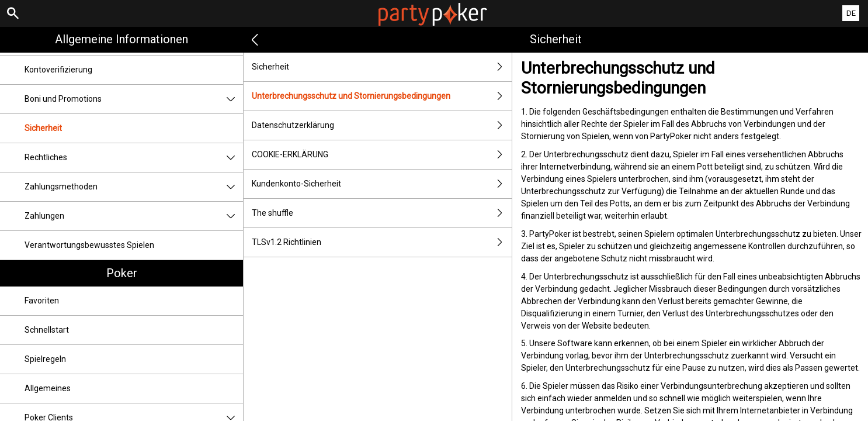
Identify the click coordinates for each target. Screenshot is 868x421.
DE (851, 13)
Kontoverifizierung (58, 70)
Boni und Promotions (134, 99)
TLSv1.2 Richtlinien (382, 242)
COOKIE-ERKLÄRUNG (382, 155)
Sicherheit (43, 128)
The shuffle (382, 213)
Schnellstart (47, 330)
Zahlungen (134, 216)
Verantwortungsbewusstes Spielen (89, 245)
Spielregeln (45, 359)
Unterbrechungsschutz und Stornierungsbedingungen (382, 96)
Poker (122, 273)
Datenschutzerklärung (382, 125)
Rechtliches (134, 158)
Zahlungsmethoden (134, 187)
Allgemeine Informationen (121, 39)
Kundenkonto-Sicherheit (382, 184)
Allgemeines (48, 388)
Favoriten (42, 301)
